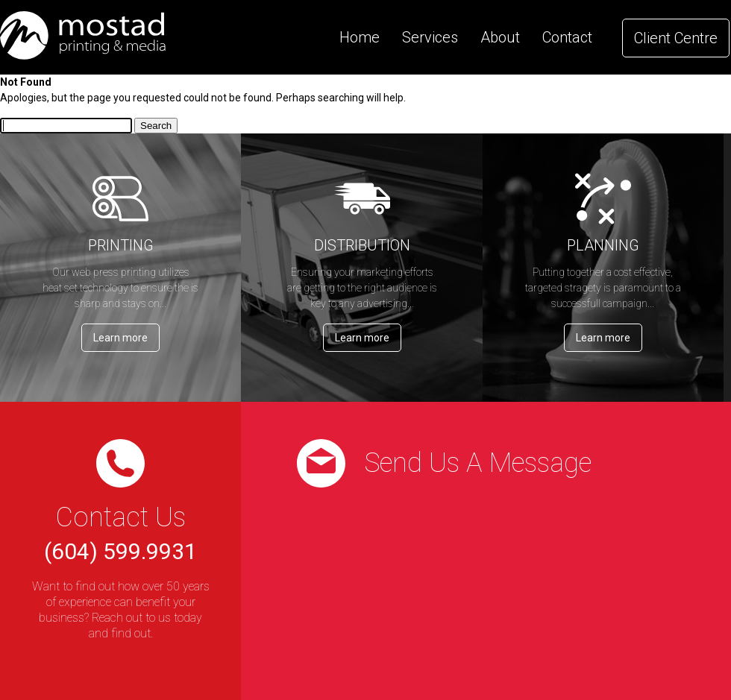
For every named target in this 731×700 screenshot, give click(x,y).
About (500, 37)
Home (360, 37)
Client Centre (676, 38)
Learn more (120, 338)
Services (430, 37)
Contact (567, 37)
